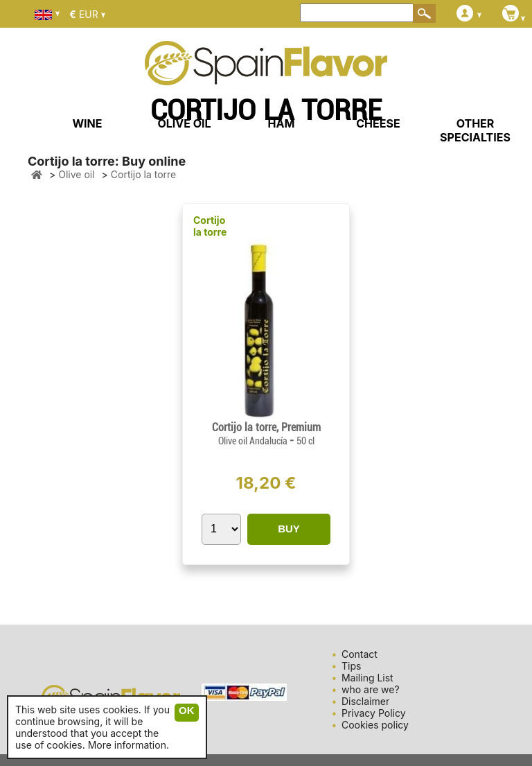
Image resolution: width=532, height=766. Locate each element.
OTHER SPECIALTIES (475, 130)
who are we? (371, 689)
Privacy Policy (374, 713)
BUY (289, 529)
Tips (351, 666)
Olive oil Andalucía (254, 441)
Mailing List (367, 678)
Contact (360, 654)
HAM (282, 123)
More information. (128, 745)
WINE (87, 123)
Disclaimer (365, 701)
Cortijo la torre (210, 226)
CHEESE (378, 123)
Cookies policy (375, 725)
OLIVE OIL (184, 123)
